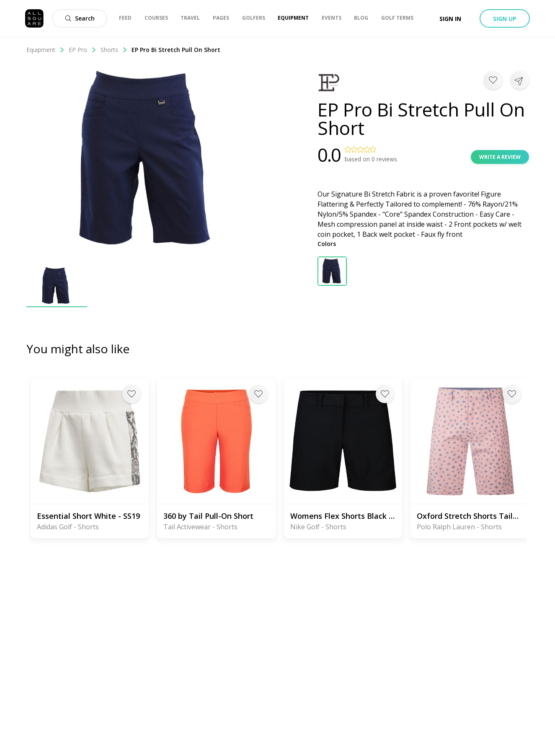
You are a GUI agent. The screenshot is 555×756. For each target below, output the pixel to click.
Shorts (114, 50)
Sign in (450, 19)
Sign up (505, 19)
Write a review (500, 157)
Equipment (45, 50)
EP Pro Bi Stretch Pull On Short (176, 50)
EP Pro (83, 50)
